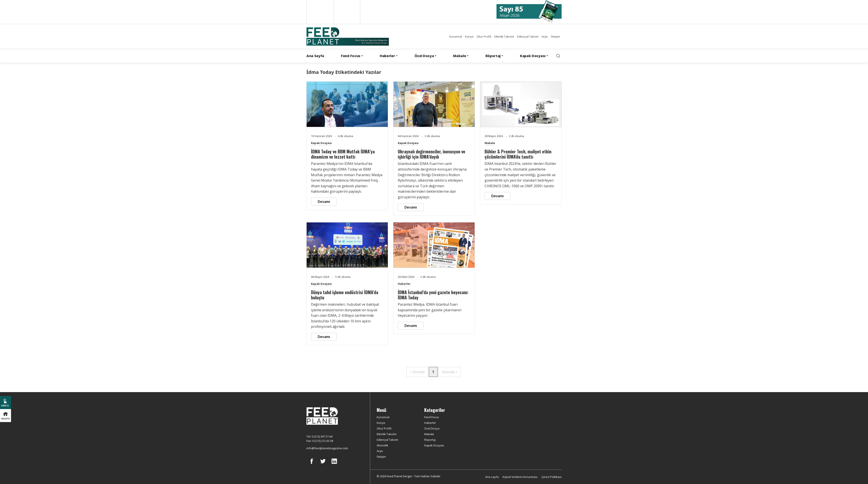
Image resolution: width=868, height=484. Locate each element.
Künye (469, 36)
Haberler (404, 284)
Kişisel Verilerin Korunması (520, 477)
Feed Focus (432, 417)
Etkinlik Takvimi (504, 36)
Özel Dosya (432, 428)
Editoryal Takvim (528, 36)
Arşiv (545, 36)
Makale (490, 143)
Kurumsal (456, 36)
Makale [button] (459, 56)
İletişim (556, 36)
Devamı (324, 202)
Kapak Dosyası (321, 143)
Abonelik (382, 445)
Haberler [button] (387, 56)
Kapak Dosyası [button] (533, 56)
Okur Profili (484, 36)
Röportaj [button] (493, 56)
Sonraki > (450, 372)
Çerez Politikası (552, 477)
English (320, 12)
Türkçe (347, 12)
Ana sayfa (492, 477)
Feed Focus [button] (351, 56)
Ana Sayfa (315, 56)
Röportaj (430, 440)
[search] (558, 56)
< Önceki (417, 372)
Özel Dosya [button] (424, 56)
